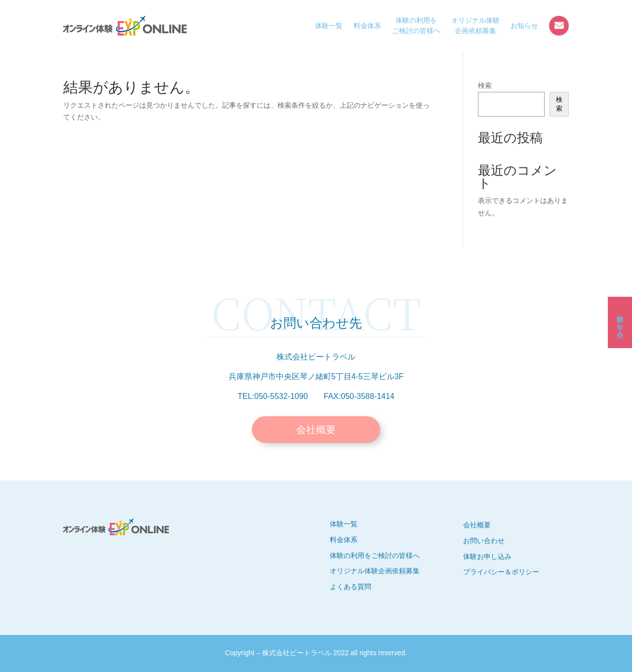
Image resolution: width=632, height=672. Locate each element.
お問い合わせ (559, 26)
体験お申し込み (620, 322)
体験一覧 (329, 26)
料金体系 (367, 26)
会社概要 (316, 430)
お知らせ (524, 26)
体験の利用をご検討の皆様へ (416, 25)
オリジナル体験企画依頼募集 (475, 25)
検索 (485, 85)
